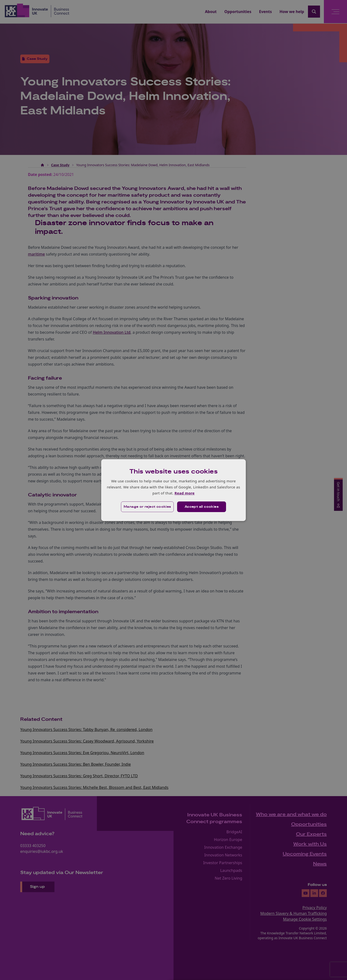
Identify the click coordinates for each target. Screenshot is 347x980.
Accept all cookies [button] (202, 507)
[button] (147, 507)
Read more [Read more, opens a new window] (184, 493)
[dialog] (173, 490)
